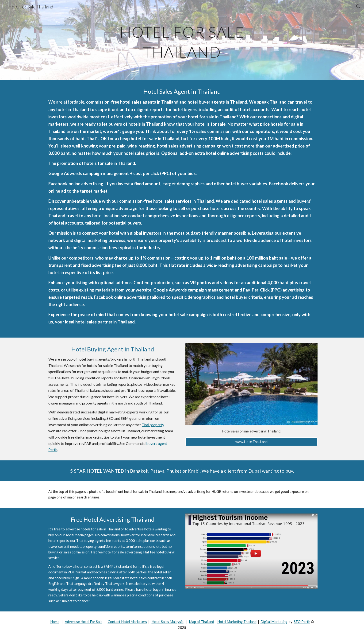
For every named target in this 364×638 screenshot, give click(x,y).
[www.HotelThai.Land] (251, 442)
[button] (358, 7)
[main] (182, 40)
